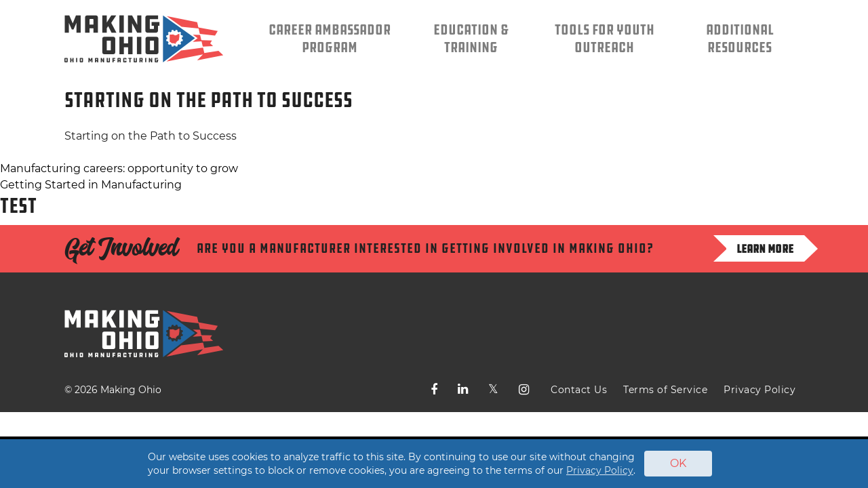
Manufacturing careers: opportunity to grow (119, 168)
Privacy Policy (759, 390)
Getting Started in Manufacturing (91, 185)
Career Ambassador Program (330, 39)
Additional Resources (740, 39)
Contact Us (579, 390)
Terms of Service (665, 390)
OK (678, 463)
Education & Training (471, 39)
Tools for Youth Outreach (605, 39)
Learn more (765, 249)
